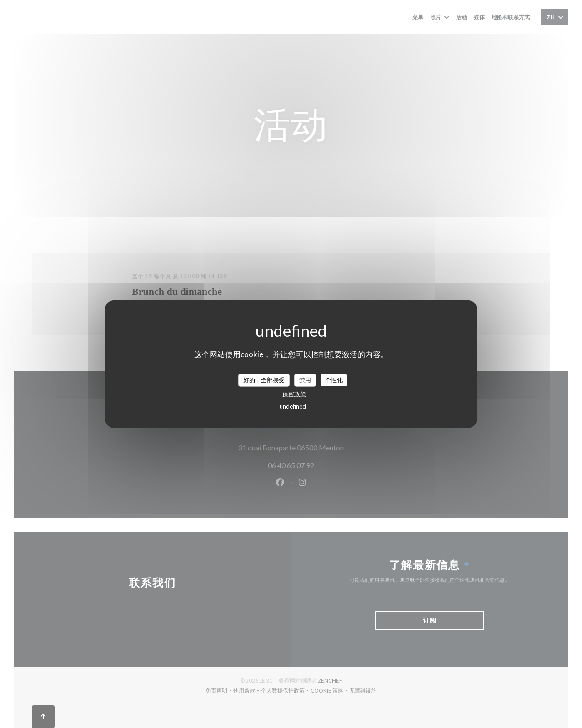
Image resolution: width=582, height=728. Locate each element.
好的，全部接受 (264, 380)
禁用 (305, 380)
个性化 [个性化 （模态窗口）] (334, 380)
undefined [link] (293, 406)
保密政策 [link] (294, 394)
